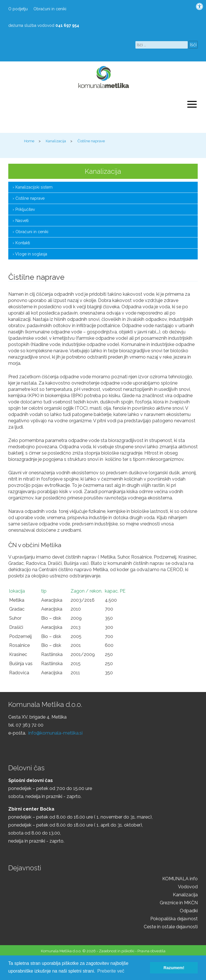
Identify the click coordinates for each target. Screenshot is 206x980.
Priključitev (25, 209)
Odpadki (189, 911)
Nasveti (22, 221)
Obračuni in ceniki (50, 9)
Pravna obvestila (151, 951)
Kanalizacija (185, 895)
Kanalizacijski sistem (34, 187)
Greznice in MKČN (179, 903)
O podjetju (18, 9)
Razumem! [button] (174, 968)
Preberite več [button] (111, 971)
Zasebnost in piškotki (117, 951)
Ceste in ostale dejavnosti (171, 927)
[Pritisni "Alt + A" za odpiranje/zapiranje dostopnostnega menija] (200, 7)
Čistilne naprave (30, 198)
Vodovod (188, 887)
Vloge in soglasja (31, 254)
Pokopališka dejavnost (174, 919)
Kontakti (23, 243)
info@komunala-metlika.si (55, 733)
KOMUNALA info (180, 879)
